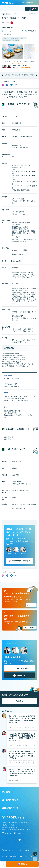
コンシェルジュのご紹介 (20, 668)
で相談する (21, 561)
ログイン (8, 833)
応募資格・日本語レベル (30, 75)
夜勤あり (6, 38)
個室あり (24, 38)
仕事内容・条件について (12, 75)
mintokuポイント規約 (31, 850)
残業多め (16, 40)
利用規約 (5, 850)
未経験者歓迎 (15, 38)
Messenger (20, 675)
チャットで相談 (25, 67)
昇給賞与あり (7, 40)
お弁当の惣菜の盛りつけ (14, 18)
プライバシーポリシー (16, 850)
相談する (20, 701)
